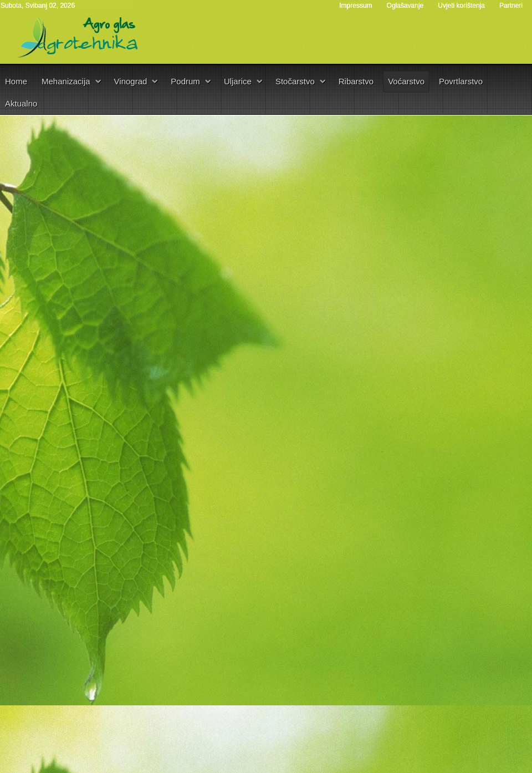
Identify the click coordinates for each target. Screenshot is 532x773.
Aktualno (21, 103)
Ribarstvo (356, 81)
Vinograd (131, 81)
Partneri (511, 6)
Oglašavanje (405, 6)
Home (16, 81)
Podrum (185, 81)
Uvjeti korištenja (461, 6)
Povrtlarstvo (461, 81)
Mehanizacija (66, 81)
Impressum (355, 6)
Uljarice (238, 81)
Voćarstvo (406, 81)
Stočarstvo (295, 81)
